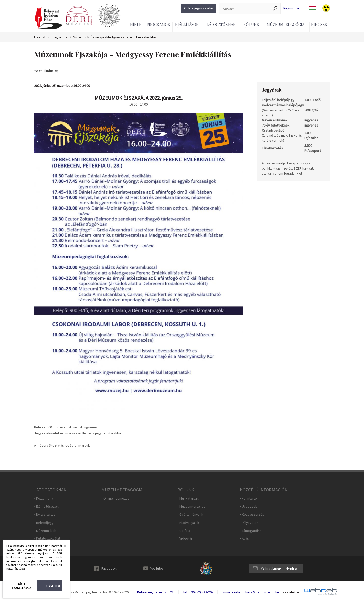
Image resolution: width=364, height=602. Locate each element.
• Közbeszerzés (252, 515)
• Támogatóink (251, 531)
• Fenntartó (248, 498)
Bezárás (62, 547)
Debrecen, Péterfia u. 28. (156, 592)
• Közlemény (44, 498)
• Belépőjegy (44, 523)
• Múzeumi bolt (45, 531)
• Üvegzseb (249, 506)
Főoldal (40, 37)
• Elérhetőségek (46, 506)
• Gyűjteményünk (190, 515)
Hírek (136, 24)
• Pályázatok (249, 523)
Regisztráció (293, 8)
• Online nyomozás (115, 498)
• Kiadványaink (188, 523)
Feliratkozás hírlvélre (279, 568)
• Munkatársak (188, 498)
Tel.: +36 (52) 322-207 (198, 592)
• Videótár (185, 539)
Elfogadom (49, 586)
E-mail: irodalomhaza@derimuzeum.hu (250, 592)
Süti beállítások (22, 586)
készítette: (291, 592)
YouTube (157, 568)
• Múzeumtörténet (191, 506)
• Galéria (184, 531)
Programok (158, 24)
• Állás (244, 539)
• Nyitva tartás (45, 515)
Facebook (109, 568)
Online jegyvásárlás (199, 8)
